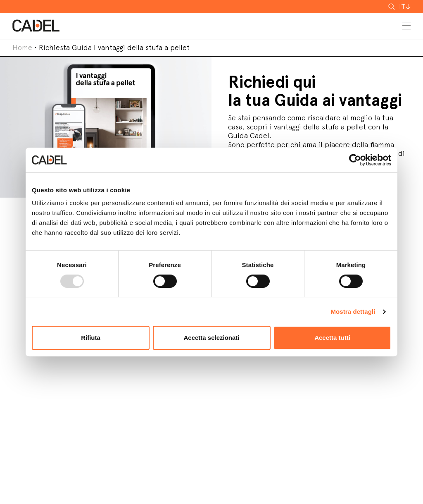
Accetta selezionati (211, 338)
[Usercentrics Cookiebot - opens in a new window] (355, 160)
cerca (398, 6)
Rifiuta (91, 338)
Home (22, 47)
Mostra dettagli (353, 312)
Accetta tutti (332, 338)
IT (402, 6)
